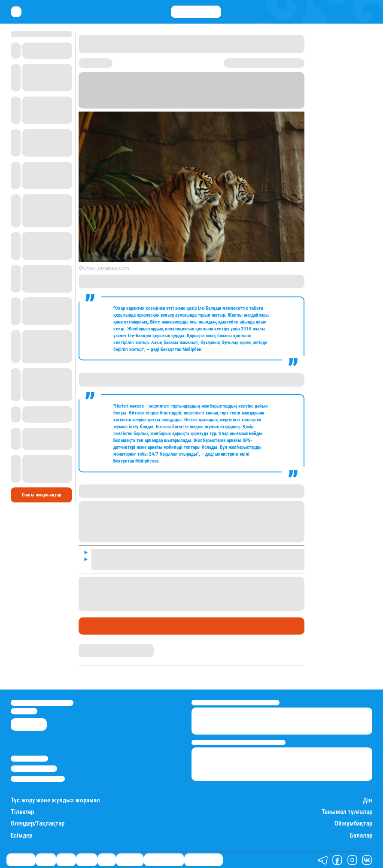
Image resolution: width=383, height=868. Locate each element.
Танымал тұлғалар (347, 812)
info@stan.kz (24, 711)
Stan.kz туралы (29, 759)
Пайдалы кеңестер (204, 860)
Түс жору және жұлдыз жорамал (55, 800)
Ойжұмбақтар (353, 824)
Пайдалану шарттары (38, 779)
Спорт (106, 860)
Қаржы (46, 860)
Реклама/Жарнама (34, 768)
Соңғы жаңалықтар (41, 495)
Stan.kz (206, 106)
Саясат (66, 860)
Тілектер (22, 812)
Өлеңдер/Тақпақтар (38, 824)
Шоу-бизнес (130, 860)
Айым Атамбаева (97, 647)
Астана (146, 93)
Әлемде (87, 860)
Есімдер (21, 836)
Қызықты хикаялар (164, 860)
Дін (368, 800)
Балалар (361, 836)
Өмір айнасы (102, 626)
